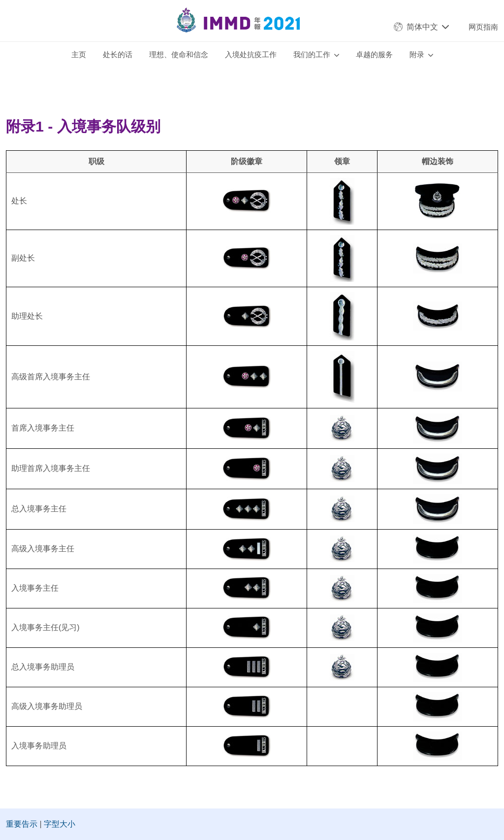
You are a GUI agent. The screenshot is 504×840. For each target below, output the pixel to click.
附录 (417, 54)
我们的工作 (312, 54)
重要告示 (22, 824)
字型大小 (60, 824)
